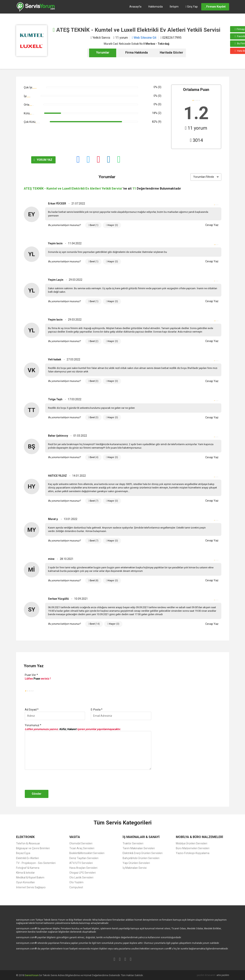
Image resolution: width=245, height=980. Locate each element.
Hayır (112, 225)
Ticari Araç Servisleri (82, 848)
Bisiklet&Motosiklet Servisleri (87, 853)
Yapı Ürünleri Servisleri (136, 863)
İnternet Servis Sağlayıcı (31, 887)
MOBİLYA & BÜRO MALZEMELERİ (199, 837)
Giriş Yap (192, 7)
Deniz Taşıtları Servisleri (84, 858)
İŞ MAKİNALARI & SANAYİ (141, 837)
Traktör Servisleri (133, 843)
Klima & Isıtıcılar (25, 873)
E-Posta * (97, 710)
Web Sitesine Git (144, 38)
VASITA (75, 837)
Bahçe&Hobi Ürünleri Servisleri (141, 858)
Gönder (37, 794)
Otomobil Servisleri (81, 843)
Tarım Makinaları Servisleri (139, 848)
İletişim (174, 7)
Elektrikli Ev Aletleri (28, 858)
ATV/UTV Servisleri (81, 863)
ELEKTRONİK (25, 837)
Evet (93, 225)
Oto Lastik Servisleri (81, 877)
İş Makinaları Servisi (135, 868)
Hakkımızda (156, 7)
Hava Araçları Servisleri (83, 868)
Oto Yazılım (76, 882)
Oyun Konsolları (25, 882)
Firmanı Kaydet (215, 7)
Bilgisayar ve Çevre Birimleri (33, 848)
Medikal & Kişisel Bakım (30, 877)
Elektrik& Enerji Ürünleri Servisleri (143, 853)
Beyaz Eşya (23, 853)
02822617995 (171, 38)
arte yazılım (223, 975)
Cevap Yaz (212, 225)
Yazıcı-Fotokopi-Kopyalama (193, 853)
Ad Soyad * (32, 710)
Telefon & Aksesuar (28, 843)
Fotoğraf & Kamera (28, 868)
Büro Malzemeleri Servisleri (193, 848)
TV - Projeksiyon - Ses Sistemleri (36, 863)
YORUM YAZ (37, 160)
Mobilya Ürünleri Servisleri (192, 843)
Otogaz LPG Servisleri (83, 873)
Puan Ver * (31, 675)
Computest (76, 887)
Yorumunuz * (33, 725)
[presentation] (53, 780)
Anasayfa (135, 7)
